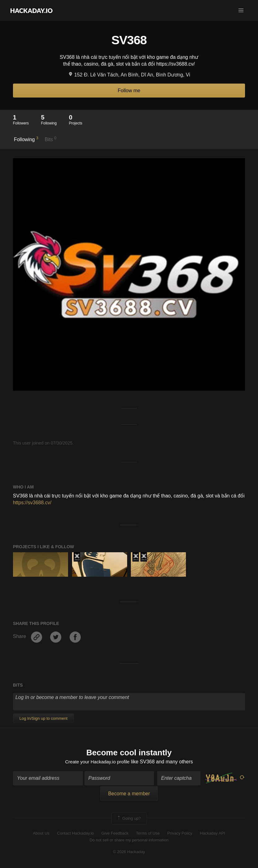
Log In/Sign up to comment (43, 718)
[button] (241, 11)
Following (26, 139)
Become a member (129, 794)
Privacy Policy (180, 834)
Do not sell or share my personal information (129, 841)
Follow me (129, 91)
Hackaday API (213, 834)
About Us (41, 834)
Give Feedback (115, 834)
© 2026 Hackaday (129, 853)
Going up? (129, 819)
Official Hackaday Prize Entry (77, 557)
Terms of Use (148, 834)
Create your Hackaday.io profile (97, 762)
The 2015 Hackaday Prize (136, 557)
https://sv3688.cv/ (32, 503)
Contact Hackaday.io (75, 834)
